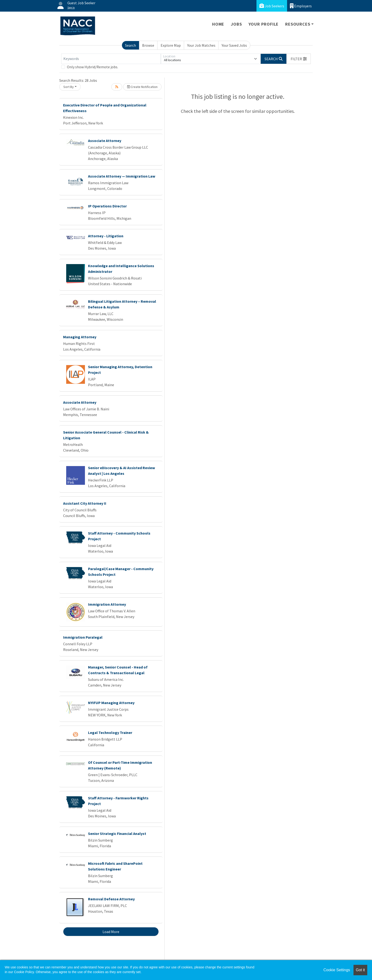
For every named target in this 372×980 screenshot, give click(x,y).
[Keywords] (111, 59)
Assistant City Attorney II (85, 503)
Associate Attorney (105, 141)
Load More (111, 932)
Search (130, 45)
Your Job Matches (201, 45)
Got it (360, 970)
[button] (299, 59)
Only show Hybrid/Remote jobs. (93, 67)
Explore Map (171, 45)
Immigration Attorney (107, 604)
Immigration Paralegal (83, 637)
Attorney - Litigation (106, 236)
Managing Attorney (80, 337)
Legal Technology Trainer (110, 733)
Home (218, 24)
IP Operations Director (107, 206)
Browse (148, 45)
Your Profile (264, 24)
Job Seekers (272, 6)
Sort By (69, 87)
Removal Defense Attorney (111, 899)
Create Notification (142, 87)
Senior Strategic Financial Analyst (117, 833)
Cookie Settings (337, 970)
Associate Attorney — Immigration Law (122, 176)
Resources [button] (298, 24)
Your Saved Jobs (234, 45)
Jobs (236, 24)
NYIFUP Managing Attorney (111, 703)
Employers (301, 6)
